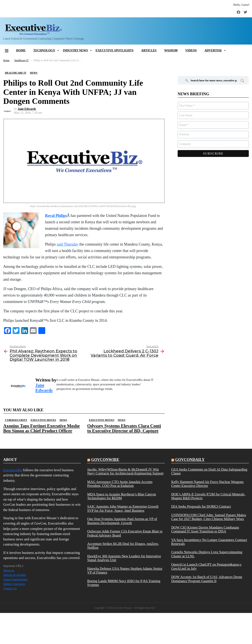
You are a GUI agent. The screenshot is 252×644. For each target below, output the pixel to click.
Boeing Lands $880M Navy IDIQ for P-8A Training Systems (124, 583)
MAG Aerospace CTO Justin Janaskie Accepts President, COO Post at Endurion (120, 484)
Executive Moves (43, 420)
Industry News (75, 50)
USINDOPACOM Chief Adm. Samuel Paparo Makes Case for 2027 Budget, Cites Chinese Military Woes (209, 517)
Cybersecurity (16, 420)
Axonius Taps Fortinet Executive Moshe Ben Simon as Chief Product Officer (41, 428)
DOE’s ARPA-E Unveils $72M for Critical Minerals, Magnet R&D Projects (208, 496)
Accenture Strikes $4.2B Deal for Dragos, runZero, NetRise (123, 546)
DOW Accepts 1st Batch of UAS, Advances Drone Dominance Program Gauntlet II (207, 579)
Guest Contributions (15, 579)
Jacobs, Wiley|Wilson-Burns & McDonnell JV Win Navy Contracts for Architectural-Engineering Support (125, 471)
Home (21, 50)
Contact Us (10, 588)
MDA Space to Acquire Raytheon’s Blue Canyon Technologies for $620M (122, 496)
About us (9, 570)
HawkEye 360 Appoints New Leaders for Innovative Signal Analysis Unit (124, 558)
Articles (149, 50)
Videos (191, 50)
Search (242, 81)
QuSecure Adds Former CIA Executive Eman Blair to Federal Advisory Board (125, 533)
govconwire (105, 460)
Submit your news (14, 584)
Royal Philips (56, 216)
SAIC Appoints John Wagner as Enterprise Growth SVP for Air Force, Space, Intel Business (123, 508)
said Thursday (68, 244)
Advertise (213, 50)
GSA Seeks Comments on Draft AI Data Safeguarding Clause (209, 471)
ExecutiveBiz (13, 470)
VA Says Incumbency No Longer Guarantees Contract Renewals (209, 542)
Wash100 (171, 50)
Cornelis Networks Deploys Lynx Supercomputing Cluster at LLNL (207, 554)
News (63, 420)
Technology (44, 50)
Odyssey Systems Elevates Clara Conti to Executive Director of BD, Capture (124, 428)
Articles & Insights (15, 575)
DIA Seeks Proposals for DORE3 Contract (201, 507)
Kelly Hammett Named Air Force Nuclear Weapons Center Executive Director (207, 484)
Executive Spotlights (115, 50)
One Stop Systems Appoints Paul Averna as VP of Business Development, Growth (122, 521)
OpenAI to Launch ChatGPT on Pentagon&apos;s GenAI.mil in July (206, 566)
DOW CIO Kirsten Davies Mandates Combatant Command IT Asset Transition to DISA (205, 529)
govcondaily (190, 460)
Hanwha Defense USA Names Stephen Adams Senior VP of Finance (125, 571)
